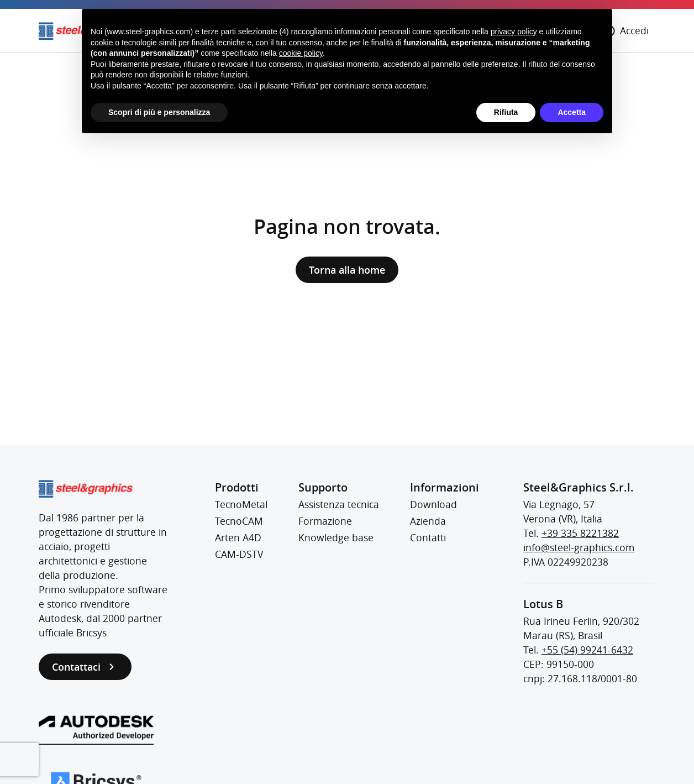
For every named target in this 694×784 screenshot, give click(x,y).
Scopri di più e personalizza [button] (159, 112)
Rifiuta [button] (506, 112)
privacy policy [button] (514, 32)
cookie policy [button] (301, 53)
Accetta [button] (572, 112)
